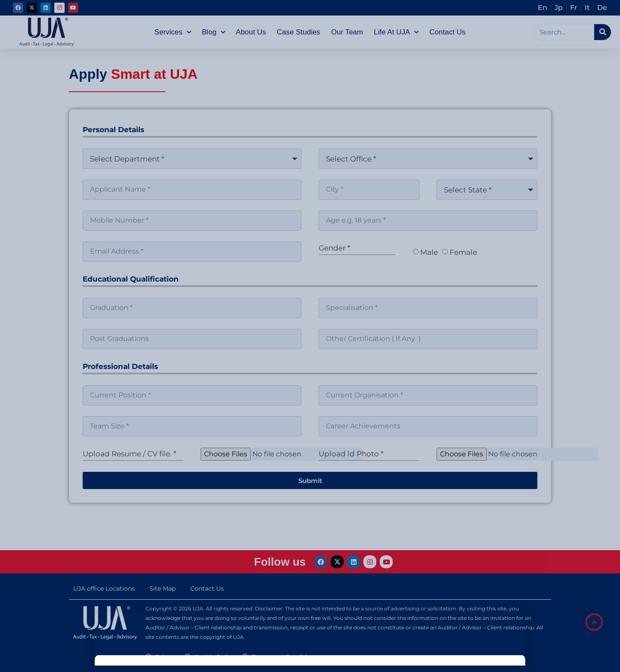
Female (463, 252)
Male (429, 252)
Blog (214, 32)
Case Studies (299, 32)
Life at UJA (396, 32)
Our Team (347, 32)
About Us (251, 32)
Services (173, 32)
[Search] (603, 32)
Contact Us (447, 32)
